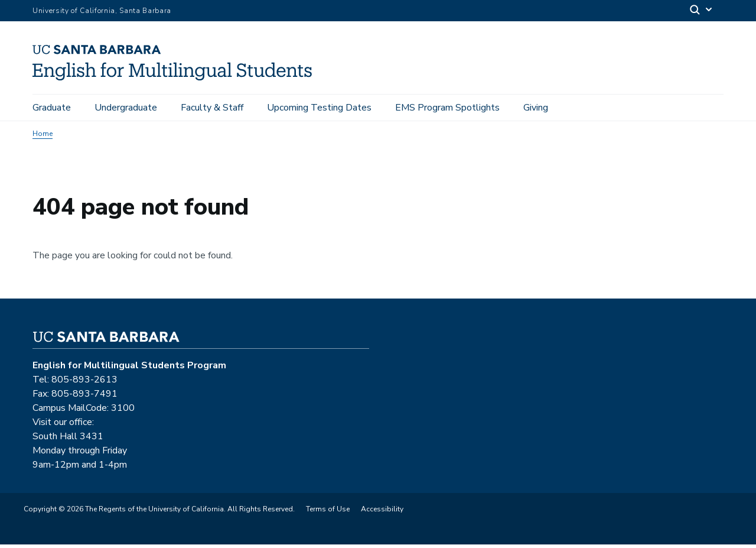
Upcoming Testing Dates (319, 108)
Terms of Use (328, 513)
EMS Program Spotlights (447, 108)
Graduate (52, 108)
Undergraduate (126, 108)
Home (43, 137)
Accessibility (382, 513)
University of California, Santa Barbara (102, 11)
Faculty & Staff (212, 108)
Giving (536, 108)
